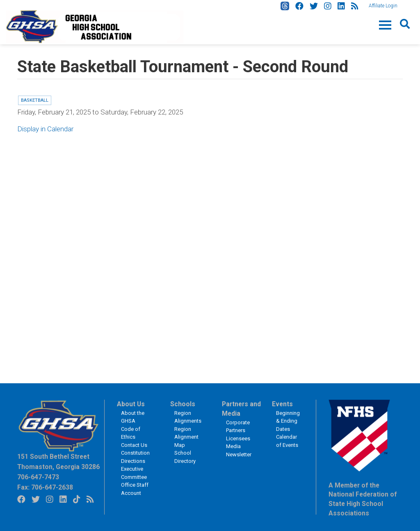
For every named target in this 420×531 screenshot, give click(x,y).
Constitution (135, 453)
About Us (131, 404)
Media (233, 446)
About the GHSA (133, 417)
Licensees (238, 438)
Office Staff (135, 485)
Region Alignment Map (186, 437)
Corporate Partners (238, 427)
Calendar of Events (287, 441)
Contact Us (134, 445)
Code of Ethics (131, 433)
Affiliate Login (383, 6)
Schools (183, 404)
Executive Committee (134, 473)
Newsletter (239, 454)
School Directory (185, 457)
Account (131, 493)
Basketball (35, 100)
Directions (133, 461)
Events (282, 404)
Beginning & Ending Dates (288, 421)
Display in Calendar (45, 129)
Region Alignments (188, 417)
